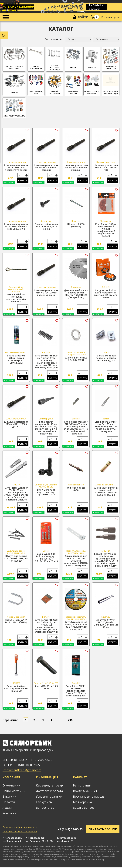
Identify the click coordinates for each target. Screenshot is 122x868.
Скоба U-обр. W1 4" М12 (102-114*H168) (16, 622)
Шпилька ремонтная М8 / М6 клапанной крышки (76, 168)
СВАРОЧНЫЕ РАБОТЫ (73, 85)
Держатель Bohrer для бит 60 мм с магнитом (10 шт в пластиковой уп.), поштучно (106, 427)
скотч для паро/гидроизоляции (111, 85)
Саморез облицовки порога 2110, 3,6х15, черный (46, 227)
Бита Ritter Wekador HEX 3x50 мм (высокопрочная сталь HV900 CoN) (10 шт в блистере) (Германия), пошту (106, 560)
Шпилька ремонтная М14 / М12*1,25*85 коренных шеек (46, 293)
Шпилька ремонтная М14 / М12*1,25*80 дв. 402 (16, 425)
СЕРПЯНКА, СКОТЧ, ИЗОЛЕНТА (92, 85)
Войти (83, 17)
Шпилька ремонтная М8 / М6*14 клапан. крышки (46, 168)
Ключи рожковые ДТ (36, 59)
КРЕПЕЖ (73, 58)
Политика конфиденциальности (20, 828)
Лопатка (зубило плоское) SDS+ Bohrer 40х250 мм (16, 689)
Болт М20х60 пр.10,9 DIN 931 (46, 688)
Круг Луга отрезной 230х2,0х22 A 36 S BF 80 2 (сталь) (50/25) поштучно (76, 626)
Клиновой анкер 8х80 (76, 490)
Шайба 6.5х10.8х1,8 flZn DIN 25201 (76, 359)
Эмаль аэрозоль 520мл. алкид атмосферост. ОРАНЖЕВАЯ (16, 360)
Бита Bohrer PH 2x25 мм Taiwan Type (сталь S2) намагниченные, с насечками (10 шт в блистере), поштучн (46, 362)
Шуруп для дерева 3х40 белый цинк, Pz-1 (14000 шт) (16, 559)
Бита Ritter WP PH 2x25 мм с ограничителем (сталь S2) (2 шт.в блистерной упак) (76, 692)
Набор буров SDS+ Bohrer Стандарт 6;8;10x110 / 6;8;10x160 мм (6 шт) (46, 558)
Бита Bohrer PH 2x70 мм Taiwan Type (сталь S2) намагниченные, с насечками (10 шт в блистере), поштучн (46, 627)
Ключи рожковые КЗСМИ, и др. (55, 59)
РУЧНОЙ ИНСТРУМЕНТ (55, 85)
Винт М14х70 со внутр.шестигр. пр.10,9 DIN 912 (46, 493)
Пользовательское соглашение (20, 832)
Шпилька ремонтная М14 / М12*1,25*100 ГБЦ (106, 168)
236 (70, 721)
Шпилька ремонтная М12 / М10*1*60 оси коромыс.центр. (16, 227)
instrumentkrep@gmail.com (22, 771)
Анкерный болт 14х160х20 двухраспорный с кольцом (16, 298)
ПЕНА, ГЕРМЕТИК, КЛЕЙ (36, 85)
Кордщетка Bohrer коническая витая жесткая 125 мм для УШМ (106, 294)
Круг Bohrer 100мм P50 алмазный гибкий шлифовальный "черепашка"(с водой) (106, 230)
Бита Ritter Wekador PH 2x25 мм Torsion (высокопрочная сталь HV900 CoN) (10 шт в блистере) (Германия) (76, 428)
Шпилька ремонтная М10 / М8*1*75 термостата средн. (16, 168)
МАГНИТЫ (92, 58)
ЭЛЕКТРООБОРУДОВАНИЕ (14, 108)
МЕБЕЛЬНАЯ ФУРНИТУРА (111, 59)
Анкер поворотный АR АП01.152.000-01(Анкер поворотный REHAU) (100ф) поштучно (76, 561)
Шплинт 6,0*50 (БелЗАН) (76, 226)
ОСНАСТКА (14, 84)
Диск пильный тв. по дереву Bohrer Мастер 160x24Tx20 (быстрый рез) (76, 294)
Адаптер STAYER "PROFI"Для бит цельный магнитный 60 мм (106, 624)
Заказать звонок (96, 7)
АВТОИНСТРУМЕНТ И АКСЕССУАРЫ (14, 59)
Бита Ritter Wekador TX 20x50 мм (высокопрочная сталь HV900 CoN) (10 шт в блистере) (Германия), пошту (16, 494)
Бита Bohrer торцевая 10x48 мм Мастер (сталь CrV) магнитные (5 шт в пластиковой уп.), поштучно (46, 428)
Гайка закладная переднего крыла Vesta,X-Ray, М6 (106, 358)
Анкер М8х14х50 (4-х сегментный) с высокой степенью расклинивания (106, 492)
